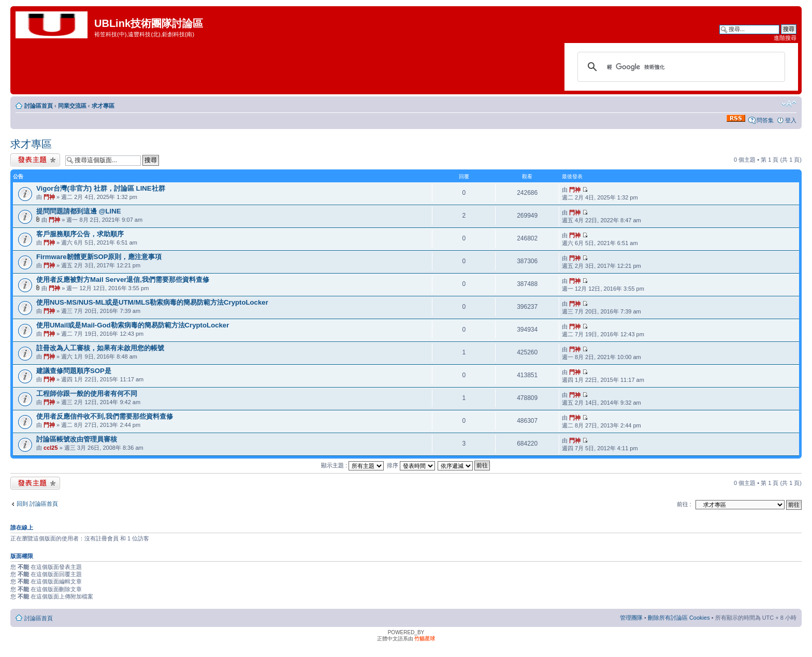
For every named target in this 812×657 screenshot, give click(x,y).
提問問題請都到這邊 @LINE (79, 211)
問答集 (765, 120)
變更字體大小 (789, 104)
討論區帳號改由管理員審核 (77, 439)
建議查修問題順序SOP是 (74, 371)
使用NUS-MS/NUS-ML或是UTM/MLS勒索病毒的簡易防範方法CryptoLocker (152, 302)
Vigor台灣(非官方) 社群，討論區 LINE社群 (101, 188)
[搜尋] (680, 67)
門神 (49, 197)
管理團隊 (631, 618)
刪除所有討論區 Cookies (679, 618)
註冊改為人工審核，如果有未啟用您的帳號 (100, 348)
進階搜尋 (785, 38)
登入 (791, 120)
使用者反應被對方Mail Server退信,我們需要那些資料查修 (123, 280)
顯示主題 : (352, 465)
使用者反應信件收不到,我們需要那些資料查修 (105, 416)
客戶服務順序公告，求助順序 (80, 234)
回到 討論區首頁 (37, 504)
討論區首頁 (39, 106)
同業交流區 (72, 106)
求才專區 (103, 106)
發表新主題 (35, 160)
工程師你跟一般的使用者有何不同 (87, 394)
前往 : (684, 504)
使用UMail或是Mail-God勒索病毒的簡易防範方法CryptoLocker (133, 325)
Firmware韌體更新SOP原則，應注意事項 (99, 257)
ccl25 (51, 448)
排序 (411, 465)
